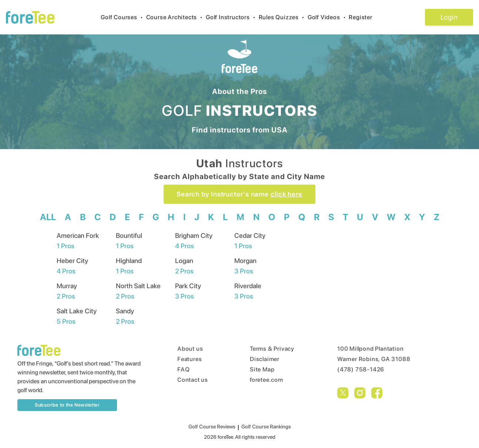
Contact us (193, 380)
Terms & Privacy (272, 349)
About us (190, 349)
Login (449, 17)
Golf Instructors (232, 17)
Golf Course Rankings (266, 427)
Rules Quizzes (283, 17)
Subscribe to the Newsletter (67, 405)
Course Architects (176, 17)
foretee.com (267, 380)
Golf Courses (123, 17)
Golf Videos (328, 17)
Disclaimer (265, 359)
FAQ (183, 369)
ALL (48, 217)
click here (287, 194)
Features (190, 359)
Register (363, 17)
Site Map (262, 369)
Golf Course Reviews (212, 427)
